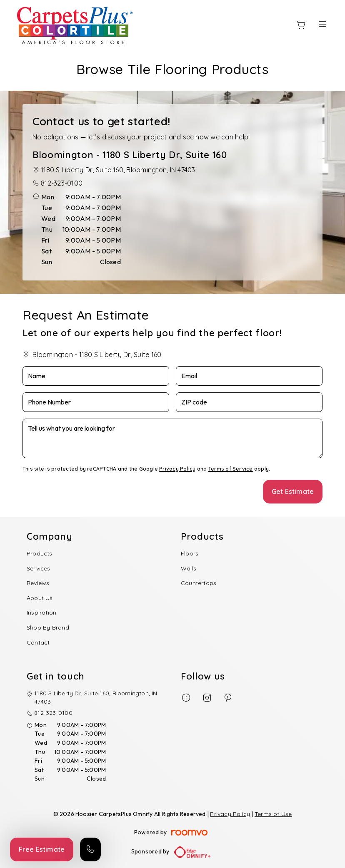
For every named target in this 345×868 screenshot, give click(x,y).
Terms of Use (273, 814)
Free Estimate (42, 849)
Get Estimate (293, 491)
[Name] (96, 376)
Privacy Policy (177, 469)
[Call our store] (90, 849)
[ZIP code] (249, 402)
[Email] (249, 376)
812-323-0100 (62, 183)
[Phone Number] (96, 402)
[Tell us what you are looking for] (172, 438)
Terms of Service (231, 469)
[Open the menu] (322, 24)
